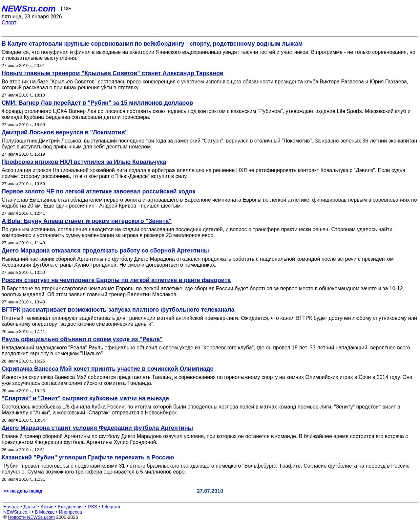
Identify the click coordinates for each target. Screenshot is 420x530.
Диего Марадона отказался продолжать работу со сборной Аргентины (105, 251)
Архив (47, 507)
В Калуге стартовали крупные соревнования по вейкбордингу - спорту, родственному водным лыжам (152, 44)
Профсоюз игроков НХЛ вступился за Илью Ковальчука (84, 162)
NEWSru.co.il (17, 512)
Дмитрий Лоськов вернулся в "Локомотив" (65, 132)
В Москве (45, 512)
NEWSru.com (29, 9)
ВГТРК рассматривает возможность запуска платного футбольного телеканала (118, 310)
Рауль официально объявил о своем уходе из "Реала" (82, 339)
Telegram (111, 507)
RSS (92, 507)
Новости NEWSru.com (31, 517)
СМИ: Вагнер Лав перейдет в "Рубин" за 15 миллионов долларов (97, 103)
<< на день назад (23, 491)
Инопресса (71, 512)
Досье (30, 507)
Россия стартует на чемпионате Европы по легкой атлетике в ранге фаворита (116, 280)
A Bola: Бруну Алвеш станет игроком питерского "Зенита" (87, 221)
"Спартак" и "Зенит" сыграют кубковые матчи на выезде (85, 398)
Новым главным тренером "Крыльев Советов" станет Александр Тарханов (113, 73)
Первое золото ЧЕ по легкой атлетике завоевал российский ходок (98, 191)
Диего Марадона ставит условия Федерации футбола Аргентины (97, 428)
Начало (11, 507)
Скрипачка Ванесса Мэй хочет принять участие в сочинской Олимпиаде (107, 369)
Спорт (9, 22)
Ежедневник (71, 507)
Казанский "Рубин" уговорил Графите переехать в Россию (88, 457)
